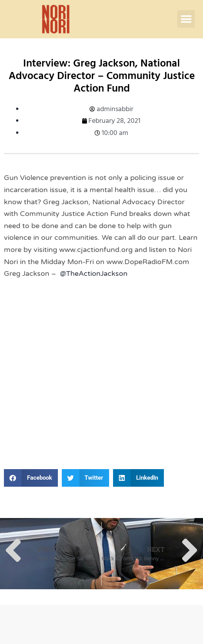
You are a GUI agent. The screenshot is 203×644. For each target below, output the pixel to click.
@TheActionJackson (94, 273)
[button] (186, 19)
